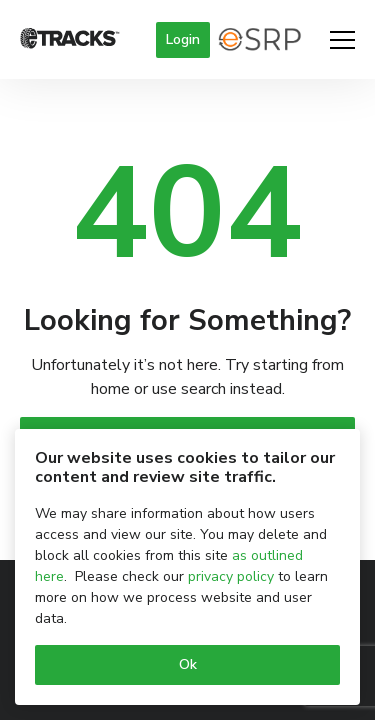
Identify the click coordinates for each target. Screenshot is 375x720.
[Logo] (70, 39)
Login (183, 39)
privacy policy (231, 576)
